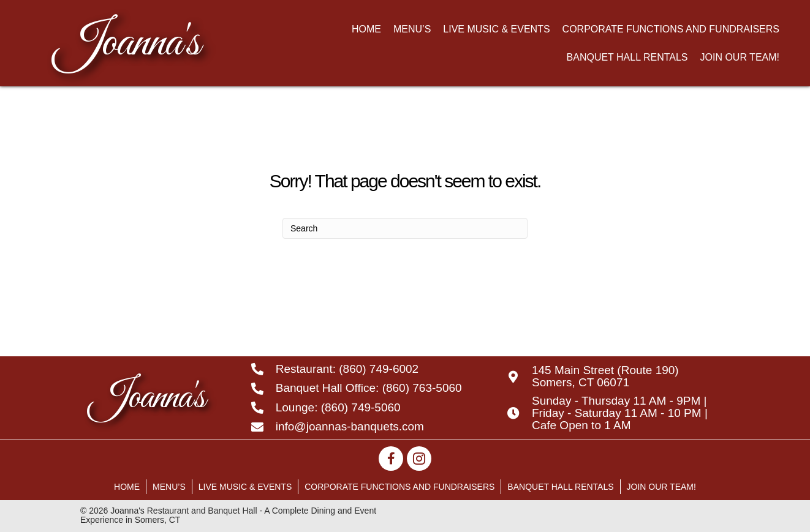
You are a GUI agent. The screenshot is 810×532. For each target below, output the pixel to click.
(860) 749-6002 (379, 369)
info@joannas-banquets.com (350, 426)
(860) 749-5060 (361, 407)
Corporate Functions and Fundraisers (399, 487)
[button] (391, 459)
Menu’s (169, 487)
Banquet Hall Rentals (560, 487)
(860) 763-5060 (422, 388)
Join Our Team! (661, 487)
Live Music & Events (245, 487)
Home (127, 487)
